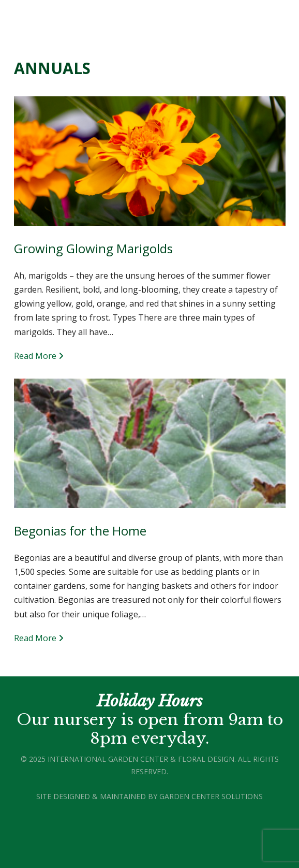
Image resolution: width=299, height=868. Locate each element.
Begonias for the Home (80, 531)
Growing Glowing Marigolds (93, 248)
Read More (39, 356)
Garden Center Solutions (211, 796)
